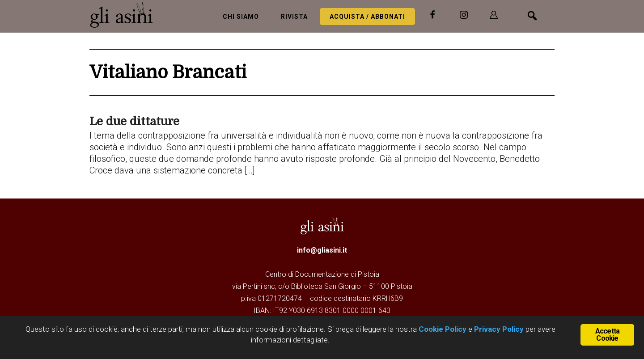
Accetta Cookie (607, 335)
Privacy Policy (499, 329)
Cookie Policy (442, 329)
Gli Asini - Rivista (125, 15)
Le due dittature (134, 121)
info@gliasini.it (322, 250)
